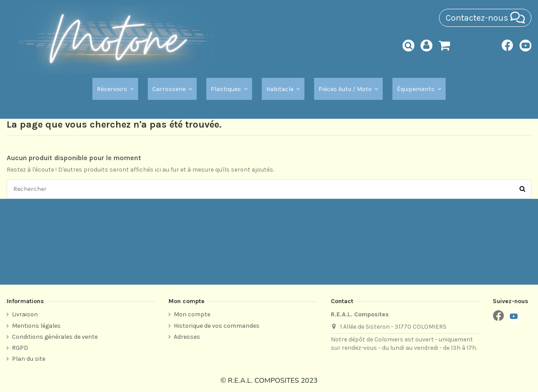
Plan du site (29, 359)
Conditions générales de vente (55, 337)
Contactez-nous (485, 18)
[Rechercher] (522, 189)
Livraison (25, 314)
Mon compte (192, 314)
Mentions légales (36, 326)
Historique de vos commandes (217, 326)
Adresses (187, 337)
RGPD (20, 348)
